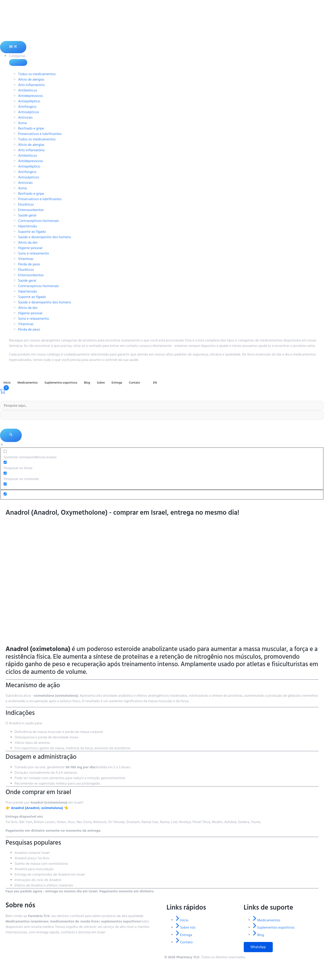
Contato (134, 383)
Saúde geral (27, 215)
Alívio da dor (28, 243)
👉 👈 (37, 808)
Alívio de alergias (31, 79)
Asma (22, 123)
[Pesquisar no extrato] (5, 484)
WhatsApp (258, 947)
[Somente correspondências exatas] (5, 451)
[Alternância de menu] (13, 47)
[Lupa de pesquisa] (11, 435)
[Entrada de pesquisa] (162, 406)
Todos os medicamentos (37, 74)
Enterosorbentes (31, 210)
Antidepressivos (30, 96)
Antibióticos (28, 90)
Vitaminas (26, 259)
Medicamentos (28, 383)
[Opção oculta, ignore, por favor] (5, 494)
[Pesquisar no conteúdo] (5, 473)
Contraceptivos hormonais (39, 221)
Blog (87, 383)
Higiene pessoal (30, 248)
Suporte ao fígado (32, 232)
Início (7, 383)
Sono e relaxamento (34, 253)
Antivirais (25, 118)
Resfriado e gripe (31, 128)
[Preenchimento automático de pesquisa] (162, 415)
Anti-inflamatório (31, 85)
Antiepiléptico (29, 101)
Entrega (117, 383)
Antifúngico (27, 107)
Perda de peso (29, 264)
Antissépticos (29, 112)
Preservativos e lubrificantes (40, 134)
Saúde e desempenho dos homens (45, 237)
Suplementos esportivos (61, 383)
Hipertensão (28, 226)
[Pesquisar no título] (5, 462)
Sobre (101, 383)
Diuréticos (26, 204)
